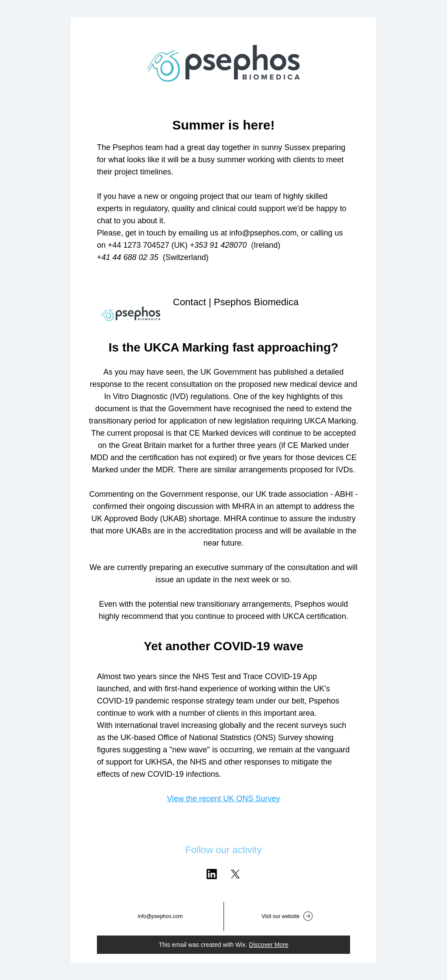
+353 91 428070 (218, 245)
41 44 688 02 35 (131, 257)
